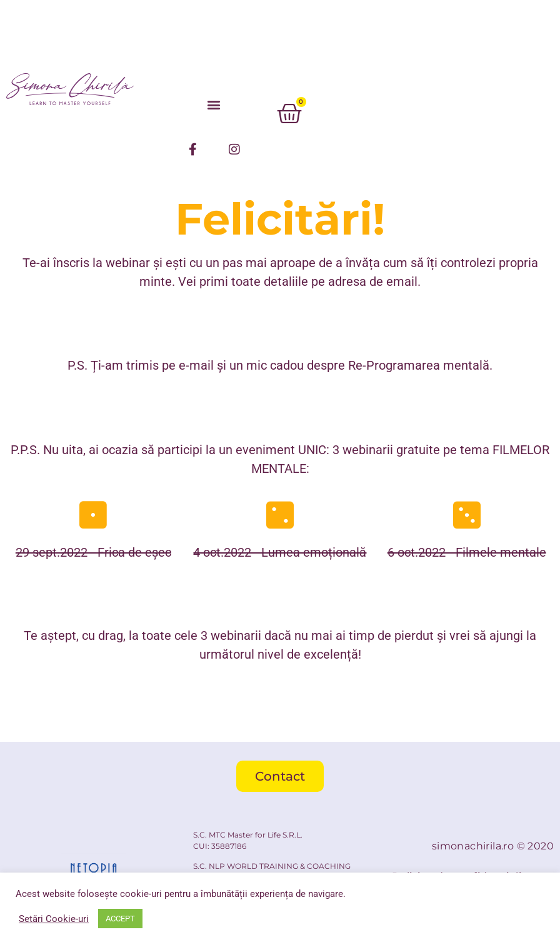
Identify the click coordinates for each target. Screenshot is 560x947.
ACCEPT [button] (120, 919)
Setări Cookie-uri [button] (54, 919)
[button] (213, 104)
